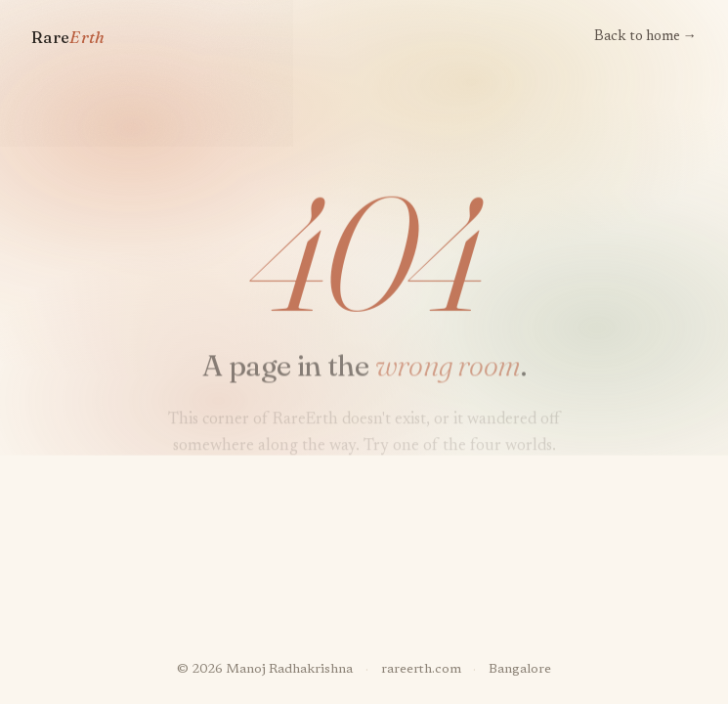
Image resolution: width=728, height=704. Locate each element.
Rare (68, 37)
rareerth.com (421, 670)
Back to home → (645, 37)
